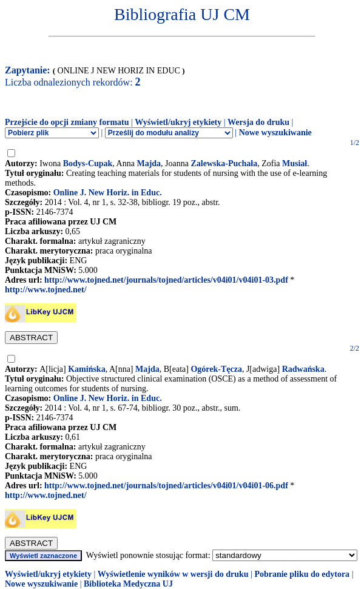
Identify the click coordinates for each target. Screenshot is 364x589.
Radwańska (303, 369)
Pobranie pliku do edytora (302, 574)
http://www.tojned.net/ (46, 290)
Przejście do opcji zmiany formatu (67, 122)
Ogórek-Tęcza (216, 369)
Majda (149, 163)
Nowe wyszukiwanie (275, 133)
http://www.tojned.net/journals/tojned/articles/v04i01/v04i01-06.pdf (166, 486)
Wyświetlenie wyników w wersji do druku (173, 574)
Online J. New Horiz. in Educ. (108, 193)
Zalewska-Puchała (224, 163)
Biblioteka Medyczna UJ (128, 584)
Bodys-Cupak (88, 163)
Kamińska (86, 369)
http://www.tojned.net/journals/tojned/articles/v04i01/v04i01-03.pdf (166, 280)
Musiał (295, 163)
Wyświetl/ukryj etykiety (178, 122)
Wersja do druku (258, 122)
